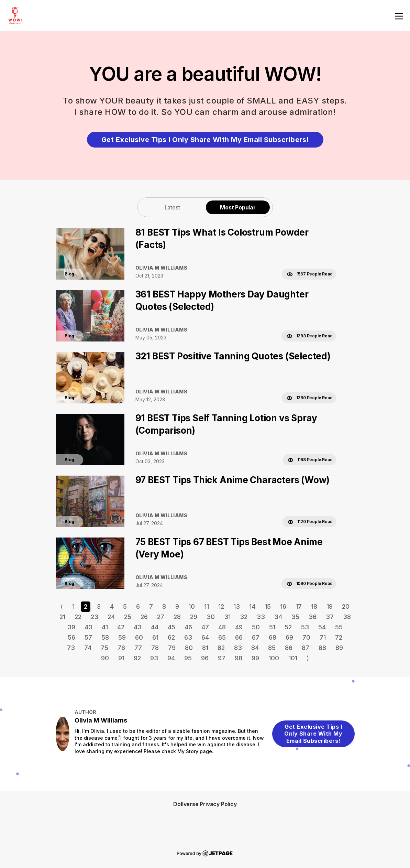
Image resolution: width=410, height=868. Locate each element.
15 (268, 606)
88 (322, 648)
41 (105, 627)
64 (205, 637)
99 (255, 658)
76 (121, 648)
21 (62, 617)
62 (171, 637)
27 (161, 617)
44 (155, 627)
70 (306, 637)
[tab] (172, 207)
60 (139, 637)
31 (227, 617)
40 (88, 627)
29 (194, 617)
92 (137, 658)
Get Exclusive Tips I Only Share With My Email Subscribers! (205, 140)
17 (299, 606)
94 (171, 658)
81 (205, 648)
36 (313, 617)
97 (222, 658)
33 (261, 617)
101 (293, 658)
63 (188, 637)
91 (121, 658)
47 (205, 627)
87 (306, 648)
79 (172, 648)
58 (105, 637)
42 (121, 627)
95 (188, 658)
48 (222, 627)
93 (154, 658)
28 (177, 617)
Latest (172, 207)
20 (346, 606)
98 (239, 658)
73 (71, 648)
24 (111, 617)
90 (105, 658)
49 (239, 627)
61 (155, 637)
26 (144, 617)
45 (171, 627)
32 (244, 617)
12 (221, 606)
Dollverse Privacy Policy (205, 804)
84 (255, 648)
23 (95, 617)
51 (272, 627)
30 (211, 617)
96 (205, 658)
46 (188, 627)
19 (330, 606)
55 (339, 627)
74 (88, 648)
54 (322, 627)
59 (122, 637)
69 (289, 637)
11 (207, 606)
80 (189, 648)
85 (272, 648)
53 (305, 627)
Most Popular (238, 207)
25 (128, 617)
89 (339, 648)
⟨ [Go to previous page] (62, 606)
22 (78, 617)
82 (221, 648)
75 (104, 648)
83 (238, 648)
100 (274, 658)
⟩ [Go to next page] (308, 658)
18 (314, 606)
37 (330, 617)
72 (339, 637)
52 (288, 627)
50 (256, 627)
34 (278, 617)
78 (155, 648)
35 (295, 617)
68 (273, 637)
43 (138, 627)
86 (289, 648)
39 (71, 627)
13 (237, 606)
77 (138, 648)
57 (88, 637)
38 (347, 617)
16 (283, 606)
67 (256, 637)
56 (71, 637)
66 (239, 637)
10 (192, 606)
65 (222, 637)
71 (323, 637)
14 (252, 606)
